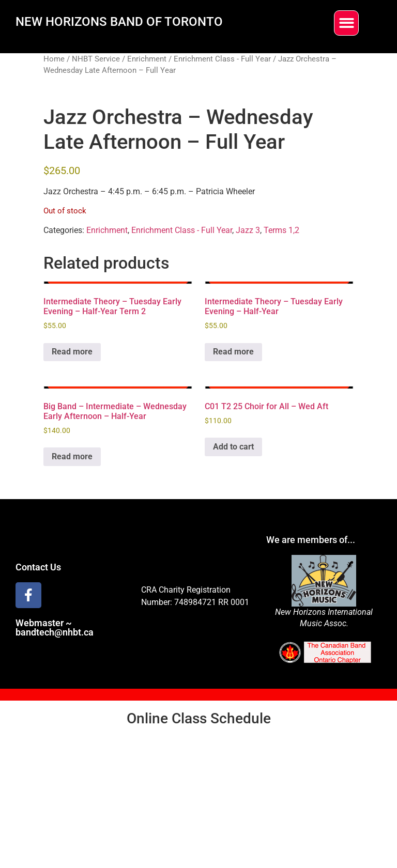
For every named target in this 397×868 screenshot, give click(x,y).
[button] (347, 23)
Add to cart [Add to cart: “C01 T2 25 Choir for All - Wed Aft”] (233, 447)
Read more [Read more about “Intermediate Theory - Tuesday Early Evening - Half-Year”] (233, 352)
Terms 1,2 (281, 230)
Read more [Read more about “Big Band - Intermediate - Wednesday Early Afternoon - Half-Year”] (72, 456)
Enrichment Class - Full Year (222, 59)
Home (54, 59)
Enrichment (147, 59)
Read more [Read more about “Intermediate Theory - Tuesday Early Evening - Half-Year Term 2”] (72, 352)
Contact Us (38, 567)
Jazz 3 (248, 230)
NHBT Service (96, 59)
